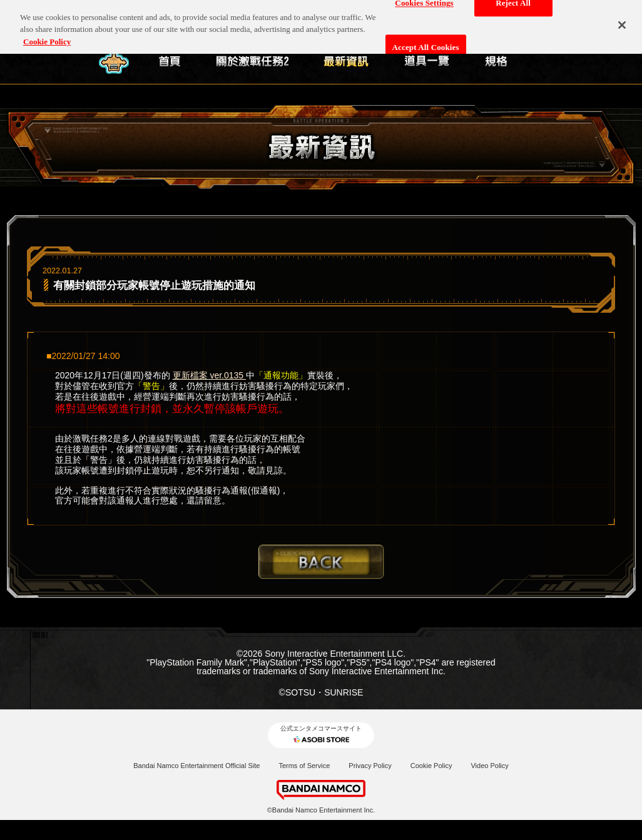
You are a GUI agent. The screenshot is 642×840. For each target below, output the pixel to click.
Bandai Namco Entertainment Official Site (196, 766)
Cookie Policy (431, 766)
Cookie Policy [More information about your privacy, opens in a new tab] (47, 37)
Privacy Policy (370, 766)
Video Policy (489, 766)
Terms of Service (304, 766)
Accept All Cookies (426, 42)
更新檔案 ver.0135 (210, 375)
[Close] (622, 20)
